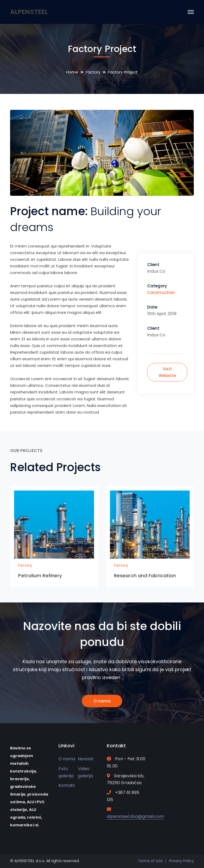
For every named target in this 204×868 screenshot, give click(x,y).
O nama (102, 701)
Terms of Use (150, 861)
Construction (161, 292)
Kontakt (67, 785)
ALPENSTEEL (29, 12)
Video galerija (85, 772)
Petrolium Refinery (40, 576)
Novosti (86, 759)
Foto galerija (66, 772)
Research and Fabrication (145, 576)
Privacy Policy (181, 861)
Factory (93, 72)
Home (72, 72)
